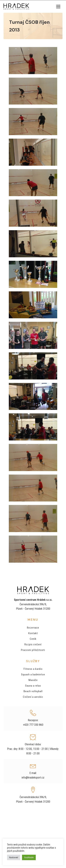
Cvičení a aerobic (33, 697)
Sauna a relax (33, 686)
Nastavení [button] (14, 857)
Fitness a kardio (33, 669)
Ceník (33, 639)
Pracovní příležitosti (33, 650)
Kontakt (33, 633)
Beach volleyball (33, 691)
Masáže (33, 680)
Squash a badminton (33, 675)
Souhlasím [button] (29, 857)
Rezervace (33, 628)
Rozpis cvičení (33, 644)
